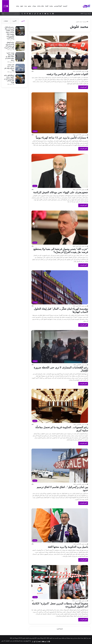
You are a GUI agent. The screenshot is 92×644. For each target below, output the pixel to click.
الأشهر (23, 21)
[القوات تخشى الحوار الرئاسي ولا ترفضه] (60, 53)
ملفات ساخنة (41, 6)
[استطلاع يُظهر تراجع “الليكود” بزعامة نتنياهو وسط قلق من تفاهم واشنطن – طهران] (20, 79)
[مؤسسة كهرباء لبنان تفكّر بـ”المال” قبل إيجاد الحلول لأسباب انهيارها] (60, 287)
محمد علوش (84, 71)
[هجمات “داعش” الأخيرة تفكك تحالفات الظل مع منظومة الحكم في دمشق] (20, 57)
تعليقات (6, 21)
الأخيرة (15, 21)
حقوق (22, 6)
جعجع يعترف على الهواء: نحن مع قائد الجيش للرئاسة (61, 192)
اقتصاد (47, 6)
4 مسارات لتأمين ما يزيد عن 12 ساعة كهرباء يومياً (62, 138)
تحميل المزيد (60, 629)
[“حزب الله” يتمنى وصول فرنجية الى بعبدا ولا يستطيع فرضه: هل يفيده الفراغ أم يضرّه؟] (60, 228)
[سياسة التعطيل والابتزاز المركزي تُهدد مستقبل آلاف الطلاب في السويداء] (20, 46)
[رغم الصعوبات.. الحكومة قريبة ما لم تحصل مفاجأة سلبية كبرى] (60, 406)
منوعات (34, 6)
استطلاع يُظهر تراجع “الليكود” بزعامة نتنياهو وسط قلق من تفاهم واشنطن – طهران (9, 79)
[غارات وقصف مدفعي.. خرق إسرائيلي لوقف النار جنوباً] (20, 69)
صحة (26, 6)
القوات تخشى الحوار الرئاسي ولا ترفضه (67, 74)
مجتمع (30, 6)
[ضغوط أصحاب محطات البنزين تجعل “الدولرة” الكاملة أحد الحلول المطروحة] (60, 582)
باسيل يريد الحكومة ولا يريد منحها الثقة (68, 547)
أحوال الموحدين (58, 6)
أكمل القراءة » (83, 87)
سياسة (51, 6)
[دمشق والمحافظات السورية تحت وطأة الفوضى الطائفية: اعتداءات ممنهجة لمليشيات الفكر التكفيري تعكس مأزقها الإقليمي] (20, 31)
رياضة (18, 6)
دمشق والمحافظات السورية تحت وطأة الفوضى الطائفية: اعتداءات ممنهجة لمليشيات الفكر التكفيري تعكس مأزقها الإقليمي (9, 33)
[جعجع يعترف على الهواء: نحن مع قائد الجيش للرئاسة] (60, 171)
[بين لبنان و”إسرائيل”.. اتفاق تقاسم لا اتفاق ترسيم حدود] (60, 466)
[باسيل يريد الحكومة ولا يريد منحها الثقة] (60, 525)
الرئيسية (65, 6)
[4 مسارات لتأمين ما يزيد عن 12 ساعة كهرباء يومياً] (60, 113)
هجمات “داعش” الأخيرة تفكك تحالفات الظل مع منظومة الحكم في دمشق (9, 57)
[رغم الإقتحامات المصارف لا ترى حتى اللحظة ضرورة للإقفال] (60, 347)
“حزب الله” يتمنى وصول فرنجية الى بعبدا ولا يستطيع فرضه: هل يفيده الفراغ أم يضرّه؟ (61, 251)
